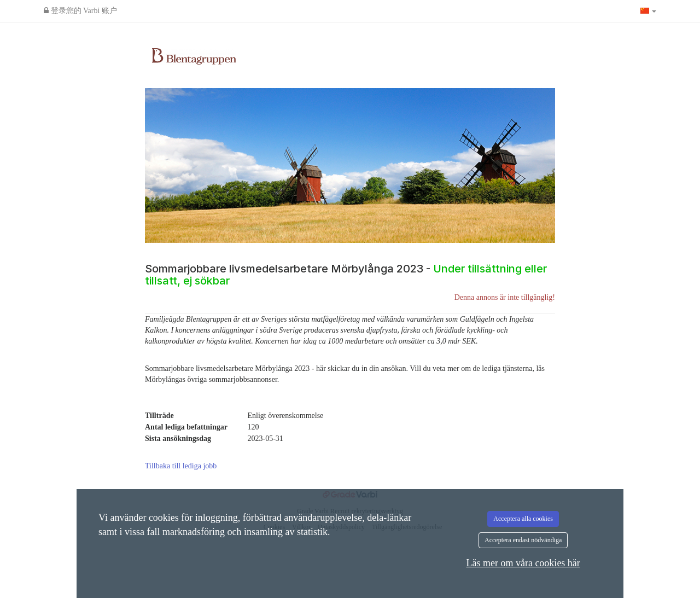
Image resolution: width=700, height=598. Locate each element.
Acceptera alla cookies (523, 519)
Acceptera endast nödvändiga (523, 540)
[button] (649, 11)
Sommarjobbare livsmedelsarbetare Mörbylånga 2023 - (346, 275)
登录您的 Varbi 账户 (80, 11)
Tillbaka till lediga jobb (181, 466)
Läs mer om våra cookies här (523, 563)
